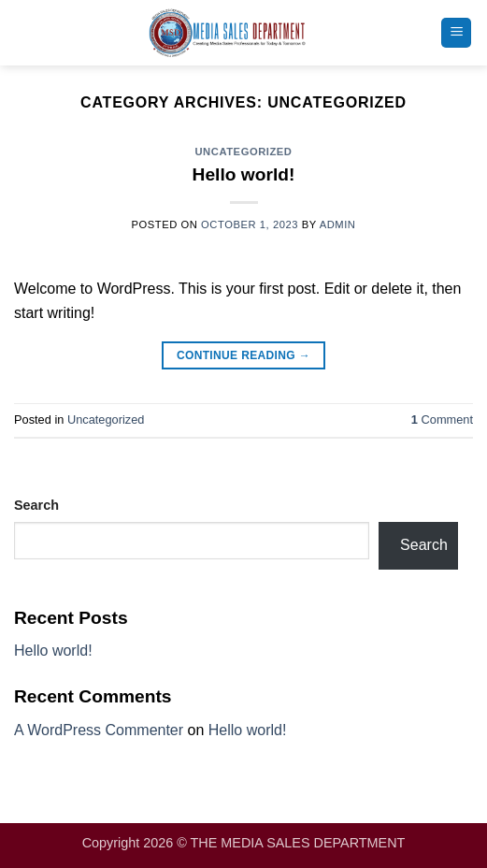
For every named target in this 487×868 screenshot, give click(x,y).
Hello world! (244, 174)
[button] (456, 33)
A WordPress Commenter (99, 730)
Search (36, 505)
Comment (442, 420)
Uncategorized (243, 152)
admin (338, 224)
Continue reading (243, 356)
